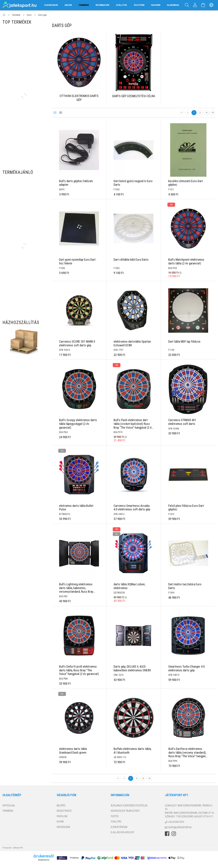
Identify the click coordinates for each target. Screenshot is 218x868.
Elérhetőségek (119, 827)
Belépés (61, 806)
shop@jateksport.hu (180, 827)
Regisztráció (64, 811)
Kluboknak (173, 5)
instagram (174, 834)
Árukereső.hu (83, 860)
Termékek (8, 811)
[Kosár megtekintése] (203, 5)
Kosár (60, 822)
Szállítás (122, 5)
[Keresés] (187, 5)
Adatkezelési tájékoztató (125, 811)
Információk (102, 5)
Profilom (62, 816)
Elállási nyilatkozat (122, 832)
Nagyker (156, 5)
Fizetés (115, 816)
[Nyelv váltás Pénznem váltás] (211, 5)
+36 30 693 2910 (176, 822)
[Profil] (195, 5)
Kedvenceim (63, 827)
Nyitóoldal (9, 806)
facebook (167, 834)
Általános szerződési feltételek (129, 806)
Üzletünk (139, 5)
